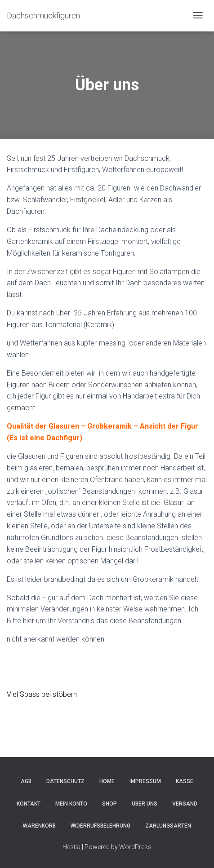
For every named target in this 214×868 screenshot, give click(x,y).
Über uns (145, 804)
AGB (26, 781)
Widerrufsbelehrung (100, 826)
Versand (185, 804)
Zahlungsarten (168, 826)
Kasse (185, 781)
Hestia (71, 847)
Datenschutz (65, 781)
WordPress (135, 847)
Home (107, 781)
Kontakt (29, 804)
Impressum (145, 781)
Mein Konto (71, 804)
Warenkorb (39, 826)
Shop (109, 804)
